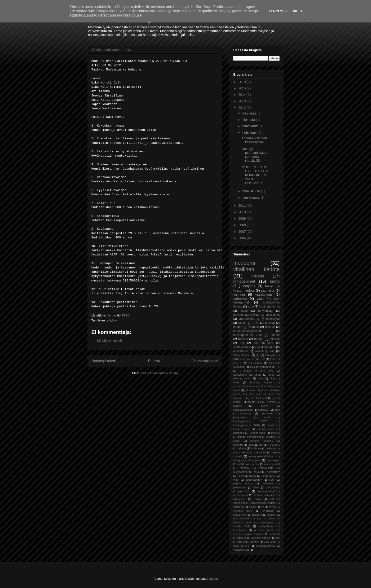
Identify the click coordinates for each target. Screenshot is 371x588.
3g (258, 355)
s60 (272, 499)
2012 (243, 108)
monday (244, 468)
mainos (243, 339)
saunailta (268, 290)
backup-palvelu (242, 378)
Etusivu (154, 361)
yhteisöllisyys (271, 319)
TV (278, 367)
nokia (241, 476)
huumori (264, 406)
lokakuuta (250, 113)
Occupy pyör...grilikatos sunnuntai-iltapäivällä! (254, 155)
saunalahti (239, 503)
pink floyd (244, 491)
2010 (243, 212)
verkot (259, 351)
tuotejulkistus (266, 526)
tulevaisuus (267, 522)
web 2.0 (275, 534)
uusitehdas (241, 351)
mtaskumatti (266, 468)
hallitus (270, 327)
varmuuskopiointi (243, 534)
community (240, 386)
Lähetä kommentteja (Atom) (159, 373)
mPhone (256, 448)
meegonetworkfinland (262, 456)
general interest (257, 398)
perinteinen (240, 487)
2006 (243, 238)
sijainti (252, 507)
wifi (272, 351)
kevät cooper (242, 429)
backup (270, 323)
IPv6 (273, 359)
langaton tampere (262, 441)
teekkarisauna (266, 347)
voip (262, 534)
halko (269, 286)
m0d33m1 (274, 445)
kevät (271, 425)
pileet (256, 487)
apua (272, 375)
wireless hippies (260, 538)
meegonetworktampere (247, 460)
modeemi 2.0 (272, 464)
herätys (238, 406)
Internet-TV (256, 363)
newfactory (273, 472)
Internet (238, 363)
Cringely (270, 355)
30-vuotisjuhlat (242, 355)
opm (272, 480)
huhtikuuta (250, 133)
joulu (277, 410)
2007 (243, 232)
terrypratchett (241, 518)
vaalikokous (264, 294)
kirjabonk (239, 433)
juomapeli (267, 413)
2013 (243, 101)
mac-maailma (241, 452)
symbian (268, 511)
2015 (243, 88)
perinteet (268, 483)
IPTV (262, 359)
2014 (243, 95)
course (256, 386)
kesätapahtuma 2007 (250, 421)
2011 (243, 206)
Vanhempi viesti (205, 361)
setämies (239, 507)
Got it (298, 11)
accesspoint (240, 375)
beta (261, 378)
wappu (249, 286)
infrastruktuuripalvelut (247, 331)
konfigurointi (254, 437)
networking (265, 311)
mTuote (271, 448)
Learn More (279, 11)
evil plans (268, 394)
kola (240, 437)
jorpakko (263, 410)
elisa (252, 394)
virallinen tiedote (256, 269)
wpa (277, 538)
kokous (276, 433)
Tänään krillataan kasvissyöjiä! (254, 140)
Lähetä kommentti (109, 340)
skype (272, 507)
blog (272, 378)
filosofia (238, 398)
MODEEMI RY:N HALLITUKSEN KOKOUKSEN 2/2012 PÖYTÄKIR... (255, 175)
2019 (243, 82)
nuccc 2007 (268, 476)
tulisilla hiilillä (242, 526)
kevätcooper (267, 429)
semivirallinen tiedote (263, 503)
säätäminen (240, 515)
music (257, 472)
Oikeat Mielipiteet (260, 367)
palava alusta (243, 483)
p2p (242, 343)
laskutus (238, 445)
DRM (236, 359)
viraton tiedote (244, 290)
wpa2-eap (270, 542)
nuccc (253, 476)
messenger (273, 460)
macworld (261, 452)
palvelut (238, 315)
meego (259, 339)
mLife (244, 311)
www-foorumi (241, 546)
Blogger (212, 579)
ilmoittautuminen (243, 410)
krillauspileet (244, 281)
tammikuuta (251, 197)
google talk (254, 402)
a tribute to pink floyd (257, 371)
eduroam (250, 390)
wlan (260, 298)
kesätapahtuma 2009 (248, 335)
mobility (275, 339)
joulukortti (246, 413)
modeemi (244, 263)
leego (251, 445)
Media (242, 323)
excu (251, 307)
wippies (242, 538)
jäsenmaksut (241, 417)
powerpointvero (266, 491)
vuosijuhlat (273, 315)
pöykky (112, 320)
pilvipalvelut (273, 487)
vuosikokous (247, 319)
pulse (272, 495)
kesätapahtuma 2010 (247, 425)
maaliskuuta (252, 191)
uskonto (270, 530)
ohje (236, 480)
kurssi (237, 441)
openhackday (254, 480)
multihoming (240, 472)
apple (258, 375)
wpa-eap (242, 542)
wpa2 (256, 542)
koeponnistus (258, 433)
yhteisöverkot (241, 550)
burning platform (261, 382)
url (256, 530)
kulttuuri (271, 437)
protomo (258, 495)
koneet (275, 335)
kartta (267, 417)
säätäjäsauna (242, 347)
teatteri (271, 515)
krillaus (258, 276)
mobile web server (248, 464)
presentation (241, 495)
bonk (236, 382)
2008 (243, 225)
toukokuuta (251, 126)
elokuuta (249, 120)
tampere (257, 515)
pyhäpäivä (239, 499)
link (261, 445)
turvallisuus (240, 530)
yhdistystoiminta (265, 546)
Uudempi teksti (104, 361)
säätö (275, 281)
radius (257, 499)
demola (254, 327)
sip (262, 507)
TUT (256, 323)
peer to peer (264, 343)
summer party (243, 511)
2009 (243, 219)
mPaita (242, 448)
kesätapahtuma (269, 307)
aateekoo (240, 298)
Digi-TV (249, 359)
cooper (238, 327)
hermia (271, 402)
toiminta (239, 294)
